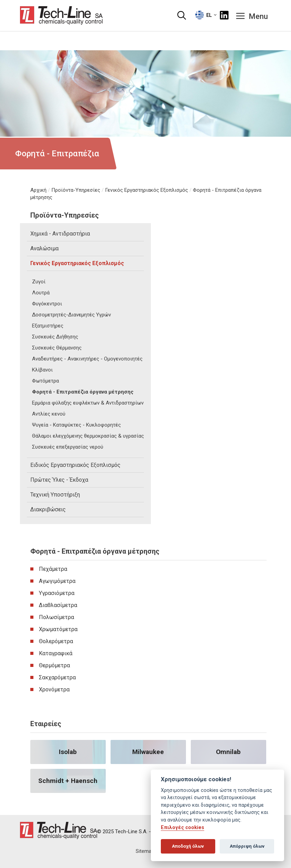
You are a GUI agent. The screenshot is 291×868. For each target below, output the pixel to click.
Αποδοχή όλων (188, 846)
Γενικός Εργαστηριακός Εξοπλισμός (147, 190)
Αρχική (38, 190)
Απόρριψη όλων (247, 846)
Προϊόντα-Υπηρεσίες (76, 190)
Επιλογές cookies (183, 828)
